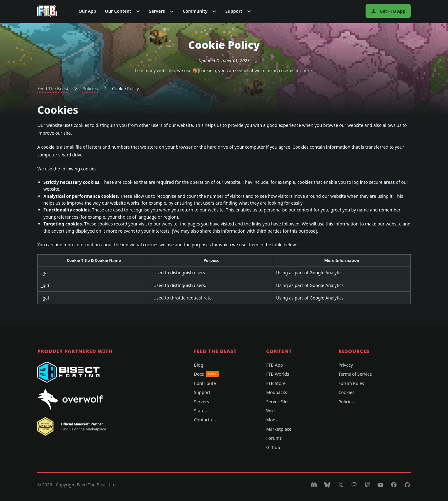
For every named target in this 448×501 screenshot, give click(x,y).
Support (202, 392)
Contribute (205, 383)
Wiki (270, 411)
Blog (198, 365)
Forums (274, 438)
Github (273, 447)
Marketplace (279, 429)
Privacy (346, 365)
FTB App (274, 365)
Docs (206, 374)
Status (200, 411)
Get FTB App (388, 11)
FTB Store (276, 383)
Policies (90, 88)
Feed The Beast (53, 88)
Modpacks (276, 392)
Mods (272, 420)
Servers (201, 402)
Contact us (205, 420)
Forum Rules (351, 383)
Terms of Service (355, 374)
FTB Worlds (278, 374)
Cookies (346, 392)
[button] (123, 11)
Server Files (278, 402)
